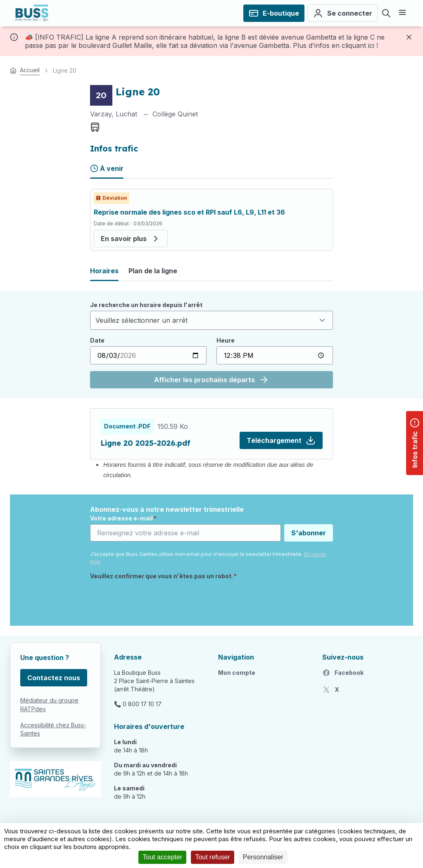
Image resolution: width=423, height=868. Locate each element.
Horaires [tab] (104, 271)
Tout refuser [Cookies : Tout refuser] (212, 857)
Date (97, 340)
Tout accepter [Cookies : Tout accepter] (162, 857)
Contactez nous (54, 678)
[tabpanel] (211, 220)
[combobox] (211, 320)
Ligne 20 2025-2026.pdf (145, 443)
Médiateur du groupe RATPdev (49, 705)
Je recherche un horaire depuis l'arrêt (146, 305)
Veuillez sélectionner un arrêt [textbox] (141, 320)
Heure (226, 340)
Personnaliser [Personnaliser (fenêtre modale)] (263, 857)
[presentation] (153, 600)
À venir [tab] (107, 168)
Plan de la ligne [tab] (153, 271)
